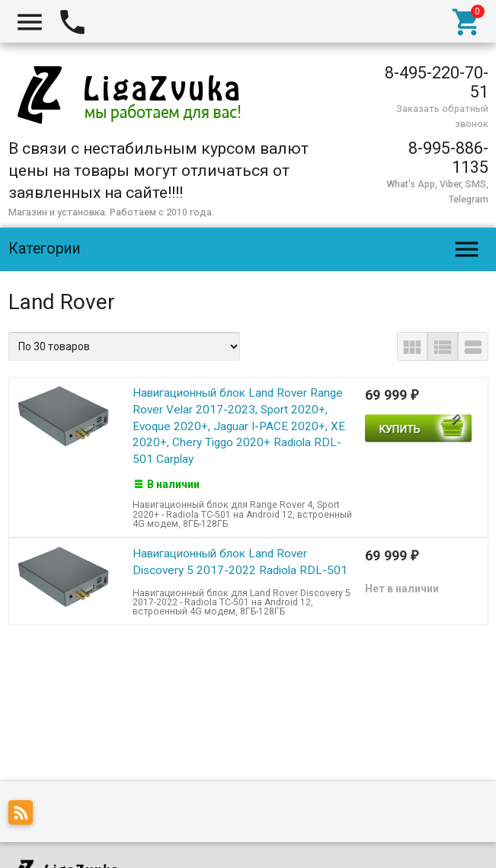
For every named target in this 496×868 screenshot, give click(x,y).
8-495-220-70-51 (437, 82)
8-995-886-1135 (448, 158)
